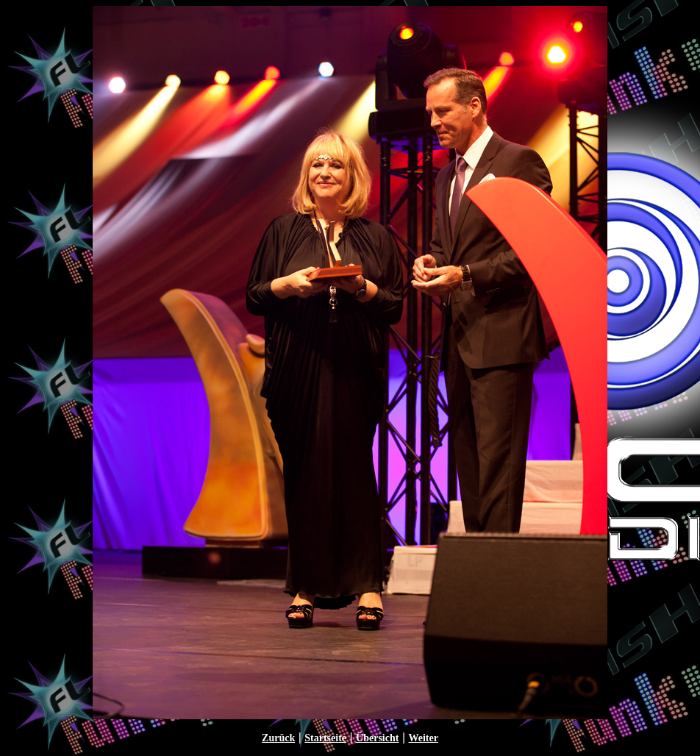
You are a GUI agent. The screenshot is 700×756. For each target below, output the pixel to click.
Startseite (325, 738)
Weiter (423, 738)
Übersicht (377, 738)
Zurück (278, 738)
